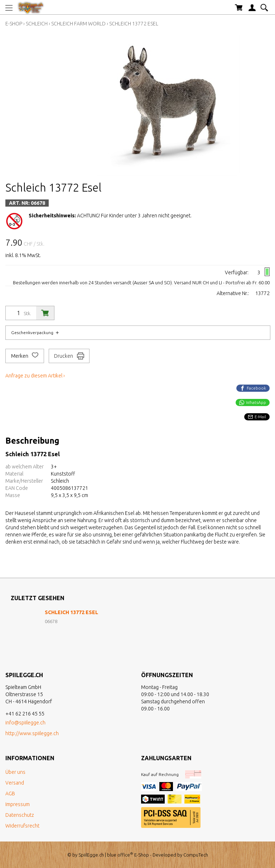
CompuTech (196, 855)
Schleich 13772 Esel (134, 24)
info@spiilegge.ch (25, 723)
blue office (120, 855)
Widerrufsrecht (22, 826)
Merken (25, 356)
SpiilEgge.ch (91, 855)
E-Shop (14, 24)
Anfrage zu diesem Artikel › (35, 376)
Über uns (15, 772)
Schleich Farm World (78, 24)
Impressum (18, 804)
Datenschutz (20, 815)
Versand (15, 783)
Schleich (37, 24)
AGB (10, 794)
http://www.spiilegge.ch (32, 733)
